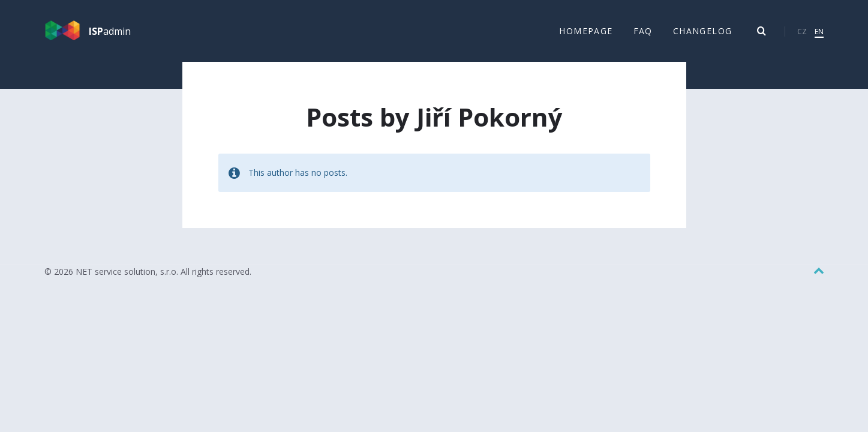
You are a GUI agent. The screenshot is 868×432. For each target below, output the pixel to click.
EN (819, 31)
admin (110, 31)
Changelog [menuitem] (703, 31)
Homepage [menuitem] (586, 31)
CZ (802, 31)
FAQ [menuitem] (643, 31)
